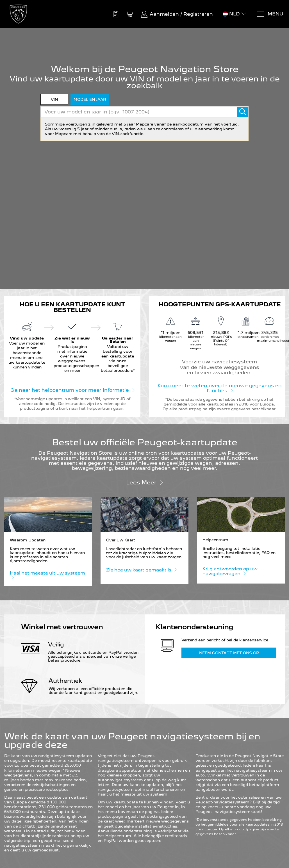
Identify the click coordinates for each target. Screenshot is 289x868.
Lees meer (145, 482)
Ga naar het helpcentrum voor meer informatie (72, 390)
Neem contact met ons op (229, 653)
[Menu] (270, 14)
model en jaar (90, 99)
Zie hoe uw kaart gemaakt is (141, 570)
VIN (54, 99)
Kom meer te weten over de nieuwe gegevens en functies (220, 388)
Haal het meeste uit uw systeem (47, 575)
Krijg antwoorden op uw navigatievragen (230, 571)
